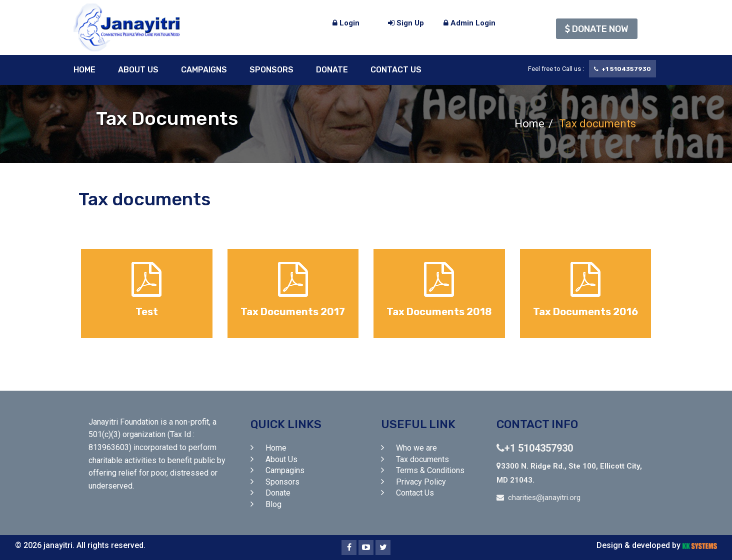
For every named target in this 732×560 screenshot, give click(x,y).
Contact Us (396, 70)
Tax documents (422, 459)
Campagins (285, 470)
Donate (332, 70)
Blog (273, 504)
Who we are (416, 448)
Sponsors (271, 70)
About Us (138, 70)
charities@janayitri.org (544, 498)
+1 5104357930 (535, 448)
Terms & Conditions (430, 470)
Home (84, 70)
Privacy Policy (421, 482)
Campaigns (204, 70)
